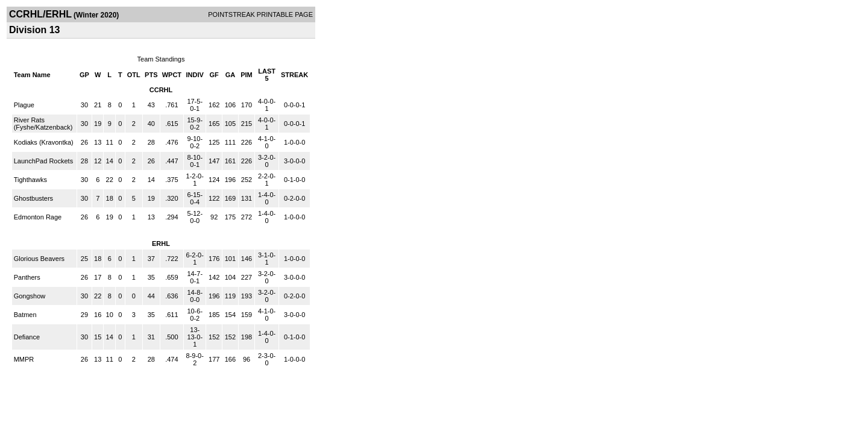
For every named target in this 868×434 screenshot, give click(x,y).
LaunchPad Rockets (43, 161)
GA (231, 75)
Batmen (25, 315)
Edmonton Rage (38, 217)
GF (214, 75)
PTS (151, 75)
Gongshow (30, 296)
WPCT (172, 75)
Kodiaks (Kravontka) (44, 142)
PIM (247, 75)
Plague (24, 105)
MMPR (24, 359)
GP (84, 75)
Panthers (27, 277)
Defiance (27, 337)
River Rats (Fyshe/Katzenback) (43, 124)
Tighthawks (30, 180)
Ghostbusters (33, 198)
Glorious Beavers (39, 259)
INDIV (195, 75)
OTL (134, 75)
